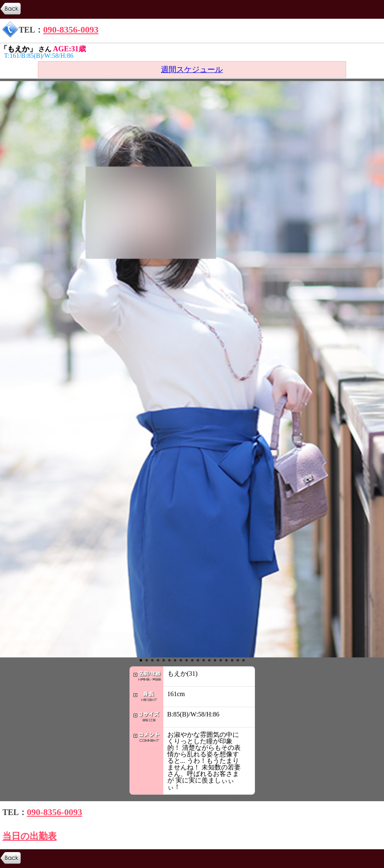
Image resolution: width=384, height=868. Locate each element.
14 (215, 660)
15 (221, 660)
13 (209, 660)
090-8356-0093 (71, 30)
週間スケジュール (192, 69)
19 (244, 660)
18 (238, 660)
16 (226, 660)
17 (232, 660)
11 (198, 660)
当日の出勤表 (30, 836)
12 (204, 660)
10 (192, 660)
